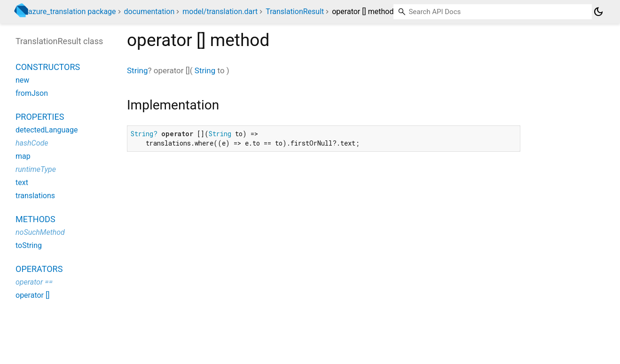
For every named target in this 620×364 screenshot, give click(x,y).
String (137, 70)
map (23, 156)
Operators (39, 269)
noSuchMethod (40, 232)
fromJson (32, 93)
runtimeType (36, 169)
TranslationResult (295, 12)
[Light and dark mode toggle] (598, 12)
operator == (34, 282)
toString (29, 245)
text (22, 182)
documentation (149, 12)
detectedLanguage (47, 130)
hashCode (32, 143)
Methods (35, 219)
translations (35, 196)
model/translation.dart (220, 12)
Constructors (48, 67)
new (22, 80)
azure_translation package (72, 12)
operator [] (32, 295)
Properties (40, 117)
